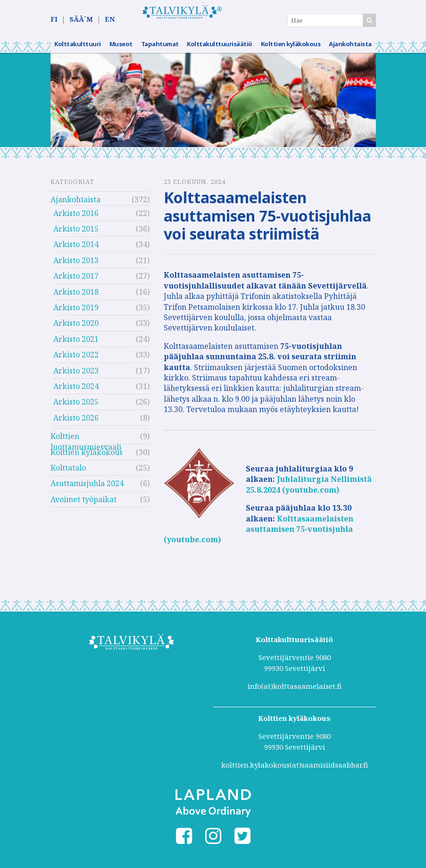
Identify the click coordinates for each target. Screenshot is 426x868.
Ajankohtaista (350, 50)
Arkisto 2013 (76, 266)
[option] (213, 106)
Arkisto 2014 (76, 250)
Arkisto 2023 (76, 376)
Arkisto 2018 (76, 298)
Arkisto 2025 (76, 408)
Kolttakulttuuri (78, 50)
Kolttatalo (68, 473)
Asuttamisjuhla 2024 (87, 489)
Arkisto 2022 (76, 360)
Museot (121, 50)
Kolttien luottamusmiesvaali (86, 443)
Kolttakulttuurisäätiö (220, 50)
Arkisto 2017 (76, 281)
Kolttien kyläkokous (291, 50)
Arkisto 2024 (76, 392)
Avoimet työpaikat (84, 505)
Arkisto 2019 (76, 313)
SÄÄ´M (81, 20)
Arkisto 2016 (76, 219)
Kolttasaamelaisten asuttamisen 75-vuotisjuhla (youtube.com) (259, 535)
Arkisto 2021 (76, 345)
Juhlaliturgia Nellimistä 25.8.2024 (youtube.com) (309, 490)
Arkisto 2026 (76, 423)
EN (110, 20)
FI (54, 20)
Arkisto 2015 (76, 234)
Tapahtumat (160, 50)
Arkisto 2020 (76, 329)
